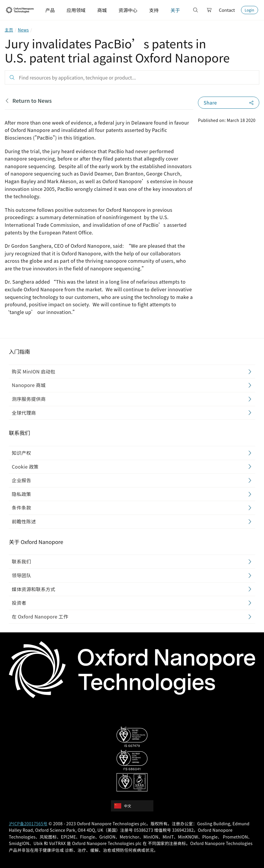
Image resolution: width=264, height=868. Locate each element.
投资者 (19, 603)
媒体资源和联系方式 (34, 589)
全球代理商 (24, 413)
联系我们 (22, 562)
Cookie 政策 (25, 467)
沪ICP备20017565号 (28, 824)
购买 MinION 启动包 (34, 371)
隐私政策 (22, 494)
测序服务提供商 (29, 399)
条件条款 (22, 508)
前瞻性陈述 (24, 521)
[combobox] (134, 806)
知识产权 (22, 453)
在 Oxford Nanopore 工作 (40, 616)
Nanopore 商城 (29, 385)
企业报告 (22, 480)
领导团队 (22, 575)
